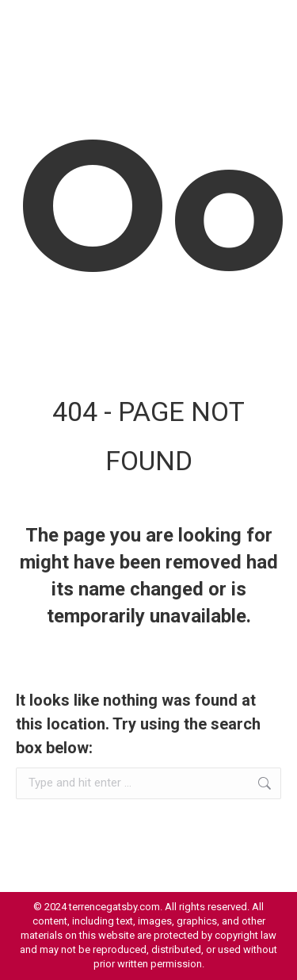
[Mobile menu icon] (265, 24)
